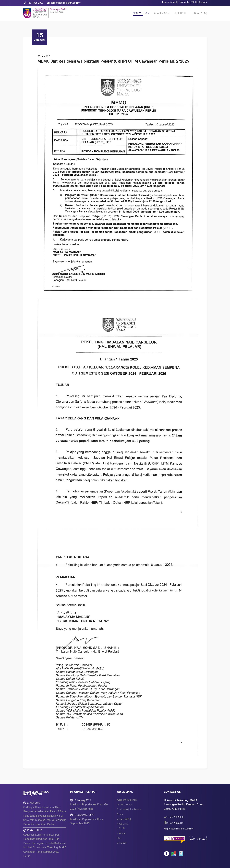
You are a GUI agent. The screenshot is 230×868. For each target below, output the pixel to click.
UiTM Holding (124, 803)
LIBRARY (197, 13)
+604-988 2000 (35, 3)
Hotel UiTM (123, 808)
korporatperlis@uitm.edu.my (66, 3)
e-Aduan (122, 818)
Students (184, 2)
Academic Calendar (127, 784)
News (120, 799)
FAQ (119, 822)
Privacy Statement (161, 860)
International (169, 2)
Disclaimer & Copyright (134, 860)
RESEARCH (180, 13)
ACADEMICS (161, 13)
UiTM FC (121, 813)
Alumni (203, 2)
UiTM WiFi (122, 827)
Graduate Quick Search (129, 794)
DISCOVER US (140, 13)
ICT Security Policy (186, 860)
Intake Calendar (125, 789)
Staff (194, 2)
